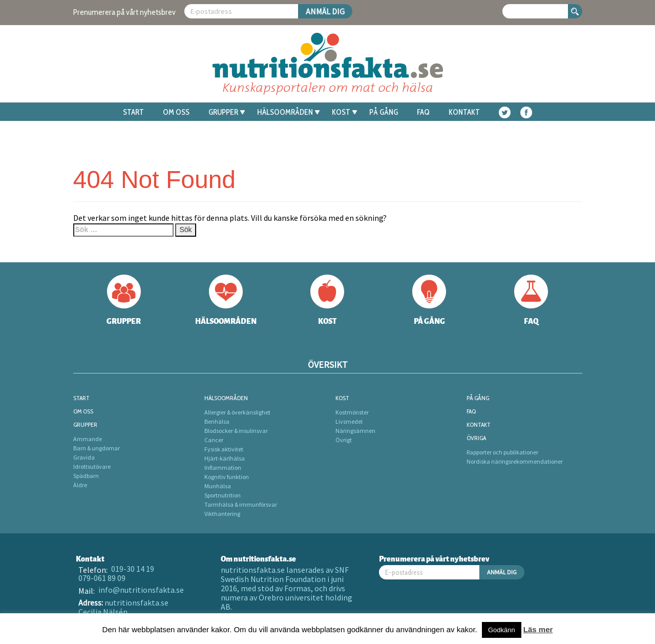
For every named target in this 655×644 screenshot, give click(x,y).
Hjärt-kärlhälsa (225, 458)
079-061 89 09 (102, 578)
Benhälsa (217, 421)
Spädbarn (86, 476)
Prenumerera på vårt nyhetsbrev (124, 12)
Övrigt (344, 440)
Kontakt (464, 112)
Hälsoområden (288, 112)
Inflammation (223, 468)
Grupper (227, 112)
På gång (384, 112)
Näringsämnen (355, 431)
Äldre (80, 485)
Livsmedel (349, 421)
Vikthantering (222, 514)
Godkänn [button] (502, 630)
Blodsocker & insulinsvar (236, 431)
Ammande (88, 439)
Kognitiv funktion (227, 477)
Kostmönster (352, 412)
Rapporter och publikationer (502, 452)
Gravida (84, 457)
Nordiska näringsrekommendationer (515, 461)
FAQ (423, 112)
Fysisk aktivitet (224, 449)
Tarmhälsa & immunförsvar (241, 504)
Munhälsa (218, 486)
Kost (344, 112)
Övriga (476, 438)
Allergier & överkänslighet (237, 412)
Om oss (176, 112)
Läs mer (538, 629)
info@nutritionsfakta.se (141, 590)
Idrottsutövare (92, 466)
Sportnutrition (223, 495)
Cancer (214, 440)
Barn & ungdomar (97, 448)
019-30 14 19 (133, 569)
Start (133, 112)
